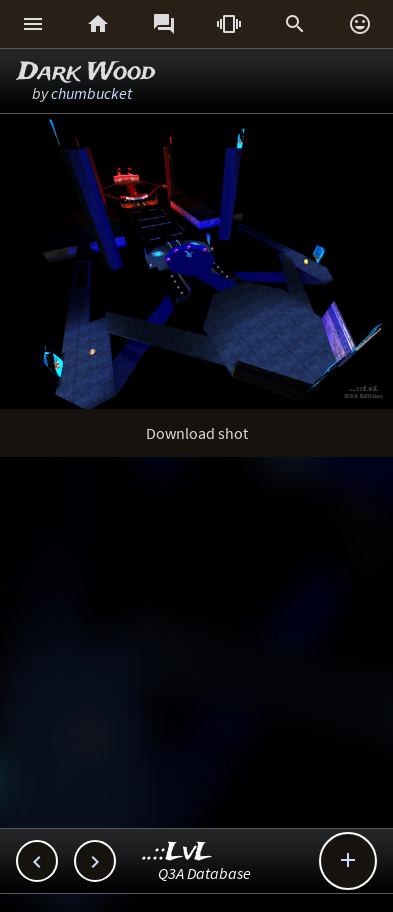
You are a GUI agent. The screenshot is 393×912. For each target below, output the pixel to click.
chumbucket (91, 93)
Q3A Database (204, 873)
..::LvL (177, 852)
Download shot (197, 433)
